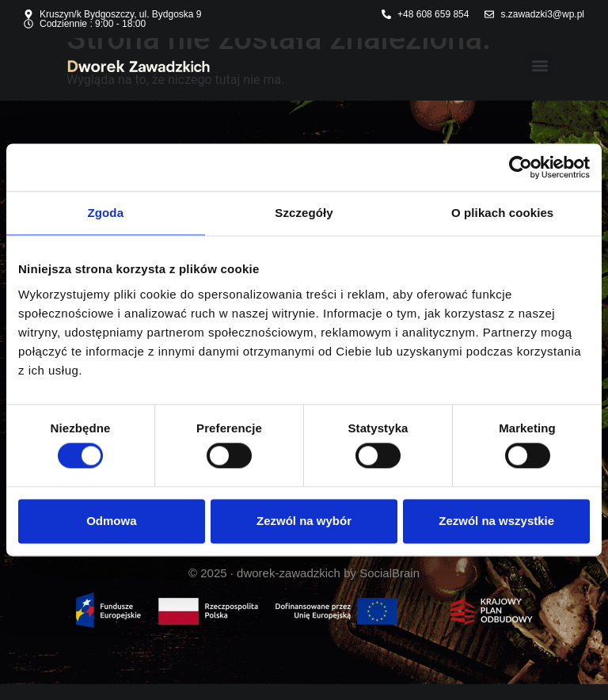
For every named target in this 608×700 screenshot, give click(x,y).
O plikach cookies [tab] (502, 213)
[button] (540, 65)
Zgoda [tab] (106, 213)
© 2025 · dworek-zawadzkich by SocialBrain (304, 573)
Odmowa (111, 521)
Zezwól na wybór (304, 521)
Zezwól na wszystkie (496, 521)
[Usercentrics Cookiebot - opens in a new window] (521, 167)
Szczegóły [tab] (304, 213)
